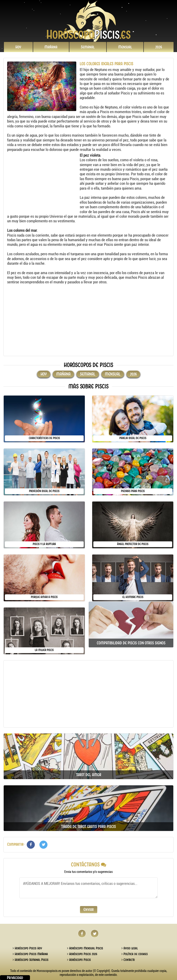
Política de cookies (135, 954)
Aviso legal (130, 948)
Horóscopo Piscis (79, 960)
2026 (159, 47)
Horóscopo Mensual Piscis (85, 948)
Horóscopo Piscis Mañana (30, 954)
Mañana (51, 47)
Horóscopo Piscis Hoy (27, 948)
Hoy (18, 47)
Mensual (125, 47)
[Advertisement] (43, 182)
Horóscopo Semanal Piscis (31, 960)
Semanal (88, 47)
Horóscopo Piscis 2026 (82, 954)
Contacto (128, 960)
